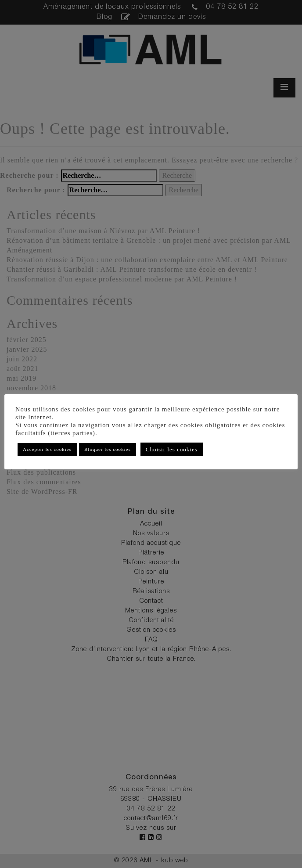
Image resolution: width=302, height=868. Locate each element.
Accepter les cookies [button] (47, 449)
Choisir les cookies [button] (172, 449)
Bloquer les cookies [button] (108, 449)
